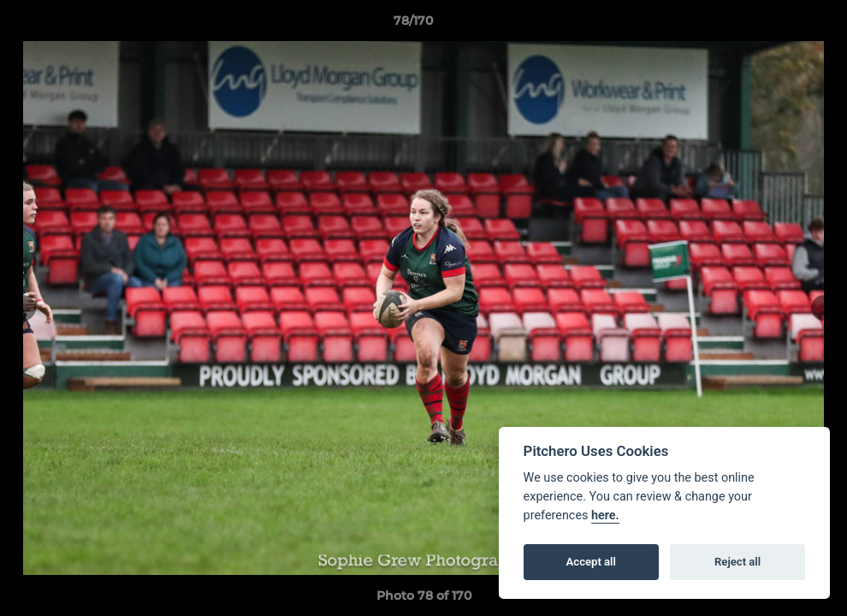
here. (605, 515)
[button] (775, 25)
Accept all (591, 562)
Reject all (737, 562)
